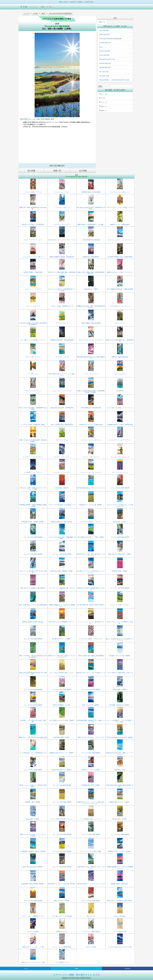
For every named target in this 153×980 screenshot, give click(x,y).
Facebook (128, 969)
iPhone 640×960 (105, 51)
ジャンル (34, 7)
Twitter (76, 969)
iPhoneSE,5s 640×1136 (107, 59)
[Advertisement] (57, 146)
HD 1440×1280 (104, 76)
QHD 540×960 (104, 30)
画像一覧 (57, 171)
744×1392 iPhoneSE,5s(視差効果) (110, 39)
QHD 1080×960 (104, 34)
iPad (101, 47)
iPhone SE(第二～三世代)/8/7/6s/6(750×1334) (114, 80)
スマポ (24, 7)
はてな (26, 969)
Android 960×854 (105, 63)
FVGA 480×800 (104, 55)
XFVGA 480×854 (105, 43)
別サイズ (102, 22)
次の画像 (83, 171)
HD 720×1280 (104, 72)
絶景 (57, 24)
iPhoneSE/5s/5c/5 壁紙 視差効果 (57, 26)
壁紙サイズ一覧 (46, 7)
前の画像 (31, 171)
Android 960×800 (105, 67)
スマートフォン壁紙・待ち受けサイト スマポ (76, 975)
